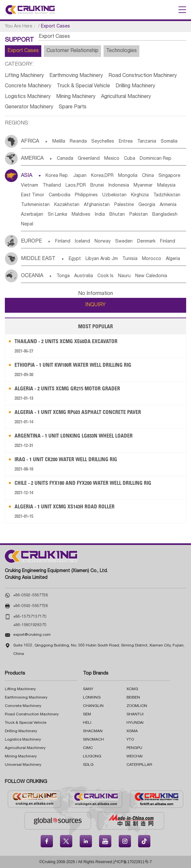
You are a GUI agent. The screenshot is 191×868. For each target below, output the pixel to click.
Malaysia (166, 186)
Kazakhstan (67, 205)
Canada (65, 159)
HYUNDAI (135, 723)
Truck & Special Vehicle (83, 86)
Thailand (52, 186)
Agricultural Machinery (126, 97)
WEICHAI (135, 756)
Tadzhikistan (167, 195)
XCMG (132, 689)
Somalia (169, 142)
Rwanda (78, 142)
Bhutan (117, 215)
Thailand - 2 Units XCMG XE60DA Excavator (66, 341)
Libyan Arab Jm (102, 259)
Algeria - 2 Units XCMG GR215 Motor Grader (67, 388)
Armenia (168, 205)
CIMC (88, 748)
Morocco (152, 259)
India (100, 215)
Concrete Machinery (28, 86)
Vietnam (30, 186)
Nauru (124, 276)
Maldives (81, 215)
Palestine (124, 205)
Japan (80, 176)
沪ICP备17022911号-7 (132, 862)
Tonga (63, 276)
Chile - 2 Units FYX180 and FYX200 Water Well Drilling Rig (83, 483)
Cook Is (106, 276)
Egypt (75, 259)
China (148, 176)
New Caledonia (151, 276)
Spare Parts (73, 107)
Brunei (97, 186)
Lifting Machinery (24, 76)
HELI (87, 723)
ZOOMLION (137, 706)
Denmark (146, 242)
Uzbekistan (114, 195)
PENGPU (134, 748)
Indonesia (119, 186)
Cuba (130, 159)
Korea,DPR (102, 176)
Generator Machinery (29, 107)
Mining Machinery (76, 97)
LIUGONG (92, 756)
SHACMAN (93, 731)
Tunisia (130, 259)
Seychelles (103, 142)
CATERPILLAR (139, 765)
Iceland (82, 242)
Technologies (121, 51)
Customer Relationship (72, 51)
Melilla (59, 142)
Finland (63, 242)
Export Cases (23, 51)
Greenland (89, 159)
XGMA (132, 731)
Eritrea (126, 142)
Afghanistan (97, 205)
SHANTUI (135, 714)
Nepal (27, 224)
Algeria (173, 259)
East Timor (33, 195)
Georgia (147, 205)
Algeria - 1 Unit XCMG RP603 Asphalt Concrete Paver (78, 412)
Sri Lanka (57, 215)
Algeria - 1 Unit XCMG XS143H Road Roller (65, 506)
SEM (87, 714)
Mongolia (128, 176)
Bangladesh (165, 215)
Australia (84, 276)
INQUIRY (95, 305)
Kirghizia (140, 195)
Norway (103, 242)
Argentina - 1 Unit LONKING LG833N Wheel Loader (74, 436)
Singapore (169, 176)
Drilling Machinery (135, 86)
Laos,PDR (76, 186)
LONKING (92, 698)
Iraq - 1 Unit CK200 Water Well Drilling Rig (66, 459)
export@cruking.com (32, 635)
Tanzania (147, 142)
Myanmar (143, 186)
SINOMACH (93, 740)
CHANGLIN (93, 706)
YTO (130, 740)
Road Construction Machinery (143, 76)
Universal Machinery (23, 765)
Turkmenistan (35, 205)
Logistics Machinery (28, 97)
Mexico (112, 159)
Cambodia (60, 195)
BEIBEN (133, 698)
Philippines (86, 195)
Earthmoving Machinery (76, 76)
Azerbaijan (32, 215)
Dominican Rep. (156, 159)
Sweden (124, 242)
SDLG (88, 765)
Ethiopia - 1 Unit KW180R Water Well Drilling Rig (73, 365)
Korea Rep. (57, 176)
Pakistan (139, 215)
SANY (88, 689)
